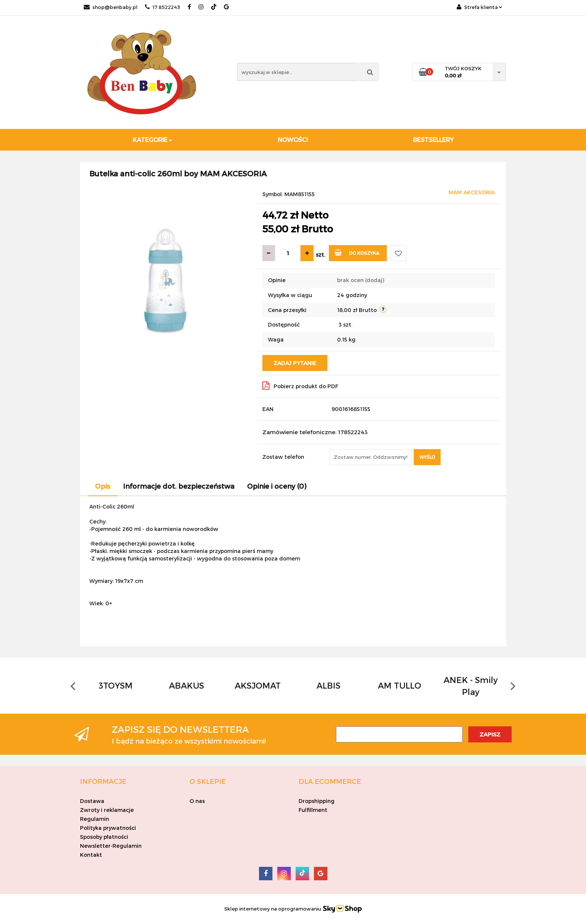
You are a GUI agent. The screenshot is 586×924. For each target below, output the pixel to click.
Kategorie (153, 140)
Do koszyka (357, 252)
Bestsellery (433, 140)
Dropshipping (317, 801)
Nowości (293, 140)
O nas (197, 801)
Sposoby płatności (104, 837)
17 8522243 (163, 7)
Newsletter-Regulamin (111, 846)
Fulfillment (313, 810)
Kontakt (91, 855)
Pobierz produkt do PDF (300, 386)
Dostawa (92, 801)
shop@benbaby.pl (111, 7)
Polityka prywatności (108, 828)
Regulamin (95, 819)
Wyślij (427, 457)
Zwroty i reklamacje (107, 810)
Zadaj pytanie (295, 363)
